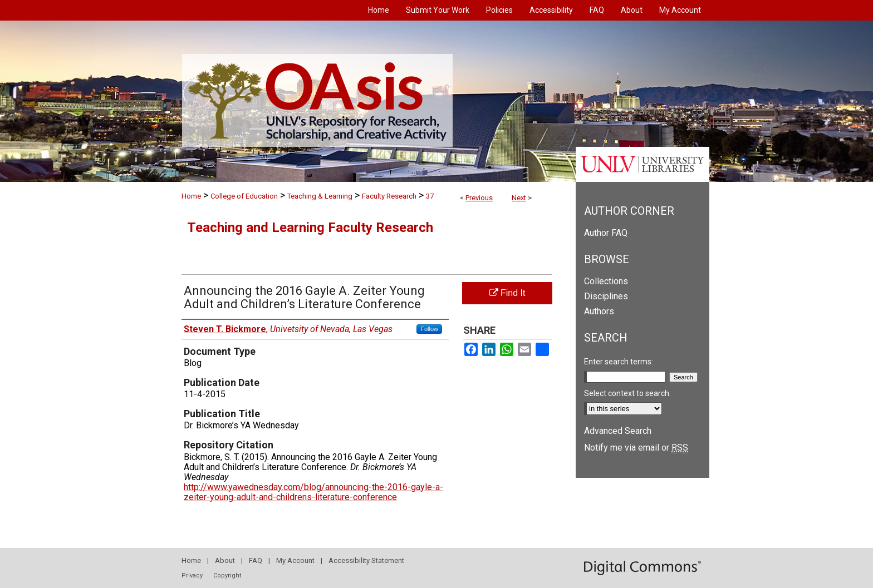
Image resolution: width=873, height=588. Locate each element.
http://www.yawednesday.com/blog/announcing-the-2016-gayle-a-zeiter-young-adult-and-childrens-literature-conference (313, 492)
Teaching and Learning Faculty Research (310, 228)
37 (430, 196)
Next (519, 198)
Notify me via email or (636, 448)
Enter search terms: (619, 362)
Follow (429, 329)
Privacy (192, 575)
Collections (606, 281)
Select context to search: (627, 393)
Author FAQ (606, 233)
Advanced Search (618, 431)
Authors (599, 311)
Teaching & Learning (320, 196)
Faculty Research (389, 196)
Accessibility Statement (366, 560)
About (225, 560)
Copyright (227, 575)
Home (191, 196)
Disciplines (606, 296)
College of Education (244, 196)
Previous (479, 198)
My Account (295, 560)
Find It (507, 293)
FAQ (256, 560)
